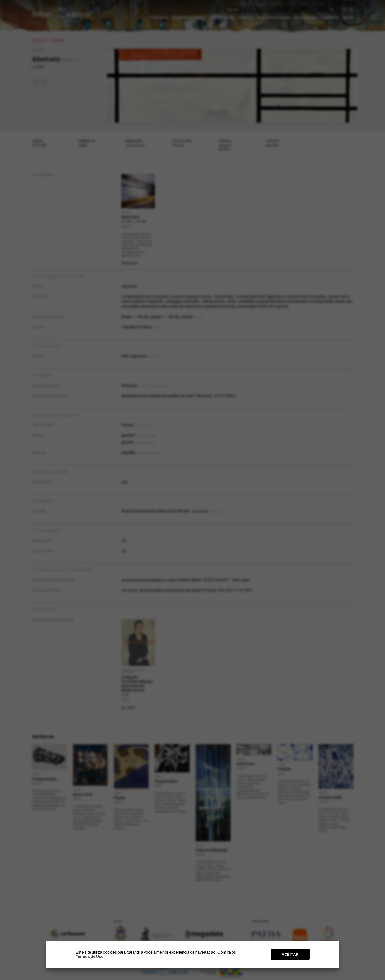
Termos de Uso (90, 957)
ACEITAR (290, 954)
